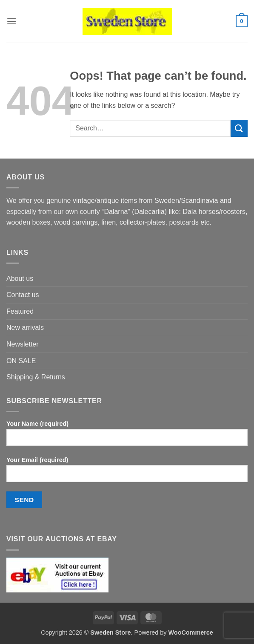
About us (20, 279)
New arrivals (25, 328)
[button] (11, 21)
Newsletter (23, 344)
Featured (20, 311)
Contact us (23, 295)
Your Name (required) (127, 436)
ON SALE (21, 361)
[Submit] (239, 128)
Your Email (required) (127, 473)
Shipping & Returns (36, 377)
